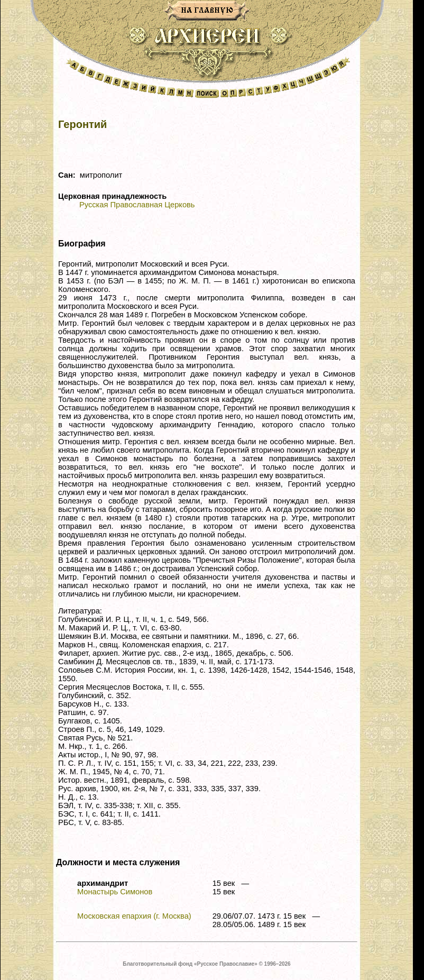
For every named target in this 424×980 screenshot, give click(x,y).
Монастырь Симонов (115, 892)
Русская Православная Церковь (137, 205)
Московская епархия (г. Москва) (134, 916)
